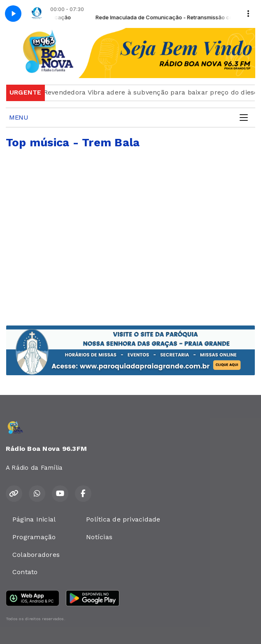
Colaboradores (36, 555)
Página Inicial (34, 519)
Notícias (99, 537)
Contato (25, 572)
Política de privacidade (123, 519)
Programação (34, 537)
